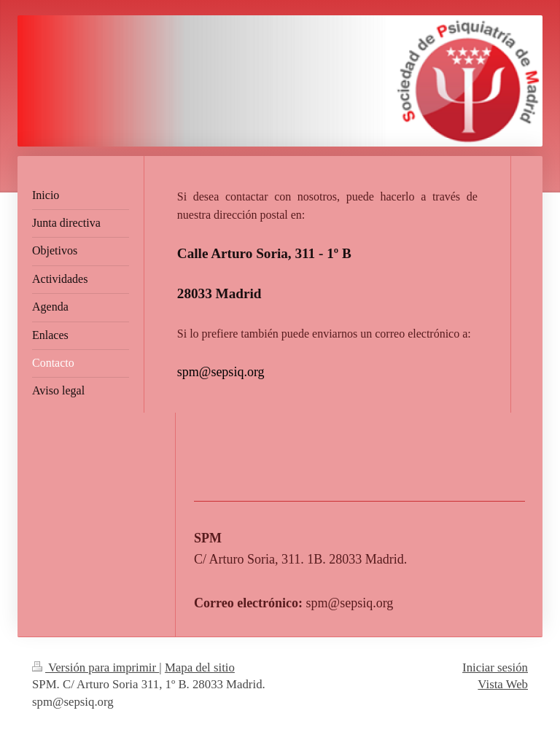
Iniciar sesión (495, 667)
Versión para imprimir (96, 667)
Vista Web (503, 684)
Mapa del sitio (200, 667)
